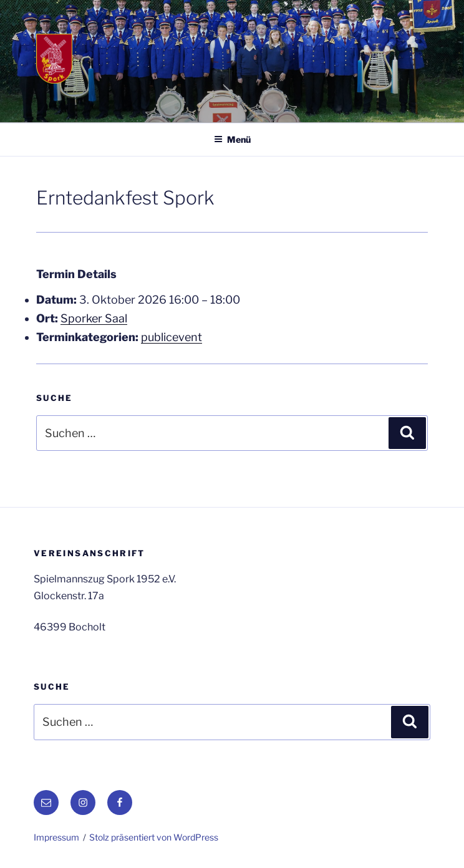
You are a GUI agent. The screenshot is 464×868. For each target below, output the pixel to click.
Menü (232, 139)
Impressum (56, 837)
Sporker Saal (94, 318)
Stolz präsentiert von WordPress (154, 837)
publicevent (172, 337)
